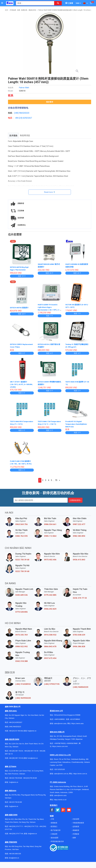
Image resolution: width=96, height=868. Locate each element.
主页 (6, 10)
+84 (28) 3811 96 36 (16, 753)
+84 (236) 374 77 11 (16, 828)
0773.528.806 (21, 614)
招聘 (74, 839)
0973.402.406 (50, 561)
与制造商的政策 (78, 825)
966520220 (24, 113)
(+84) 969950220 (23, 700)
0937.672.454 (50, 660)
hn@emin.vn (32, 733)
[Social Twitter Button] (58, 812)
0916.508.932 (50, 637)
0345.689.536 (21, 597)
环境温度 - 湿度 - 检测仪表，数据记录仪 (23, 10)
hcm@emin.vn (33, 760)
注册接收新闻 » (75, 502)
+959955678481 (72, 745)
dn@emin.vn (32, 835)
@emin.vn (15, 808)
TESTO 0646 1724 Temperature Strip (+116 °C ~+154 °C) (49, 423)
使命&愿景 (54, 839)
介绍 (52, 821)
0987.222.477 (79, 526)
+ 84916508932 (59, 721)
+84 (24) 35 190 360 (16, 733)
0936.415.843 (79, 561)
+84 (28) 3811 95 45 (16, 760)
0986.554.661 (50, 526)
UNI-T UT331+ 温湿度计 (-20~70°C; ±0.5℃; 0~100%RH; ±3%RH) (20, 384)
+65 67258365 (75, 721)
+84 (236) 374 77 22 (31, 828)
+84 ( (17, 118)
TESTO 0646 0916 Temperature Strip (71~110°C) (18, 423)
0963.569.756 (21, 526)
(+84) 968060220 (81, 689)
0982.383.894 (79, 538)
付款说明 (76, 821)
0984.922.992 (21, 648)
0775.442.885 (50, 597)
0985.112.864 (50, 538)
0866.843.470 (50, 648)
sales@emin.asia (60, 725)
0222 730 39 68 (22, 561)
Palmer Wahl (24, 88)
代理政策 (76, 836)
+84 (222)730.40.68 (30, 780)
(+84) (17, 113)
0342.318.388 (21, 663)
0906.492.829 (50, 611)
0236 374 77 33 (80, 600)
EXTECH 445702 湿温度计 (20, 307)
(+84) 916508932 (23, 686)
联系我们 (54, 828)
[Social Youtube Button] (69, 812)
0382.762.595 (21, 538)
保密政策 (54, 825)
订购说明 (54, 836)
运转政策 (76, 828)
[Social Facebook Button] (52, 812)
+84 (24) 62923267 (15, 724)
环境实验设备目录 (57, 843)
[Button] (2, 3)
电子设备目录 (55, 832)
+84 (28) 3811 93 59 (31, 753)
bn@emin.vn (14, 784)
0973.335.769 (21, 637)
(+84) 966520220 (15, 728)
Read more (48, 192)
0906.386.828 (79, 648)
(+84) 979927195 (52, 686)
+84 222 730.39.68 (15, 780)
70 (56, 482)
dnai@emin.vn (14, 860)
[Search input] (34, 3)
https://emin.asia (77, 725)
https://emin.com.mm (60, 748)
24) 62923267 (26, 118)
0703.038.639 (79, 637)
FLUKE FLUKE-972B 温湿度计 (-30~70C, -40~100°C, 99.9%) (22, 463)
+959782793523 (60, 745)
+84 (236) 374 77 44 (16, 835)
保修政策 (76, 832)
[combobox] (34, 3)
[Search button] (58, 3)
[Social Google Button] (63, 812)
